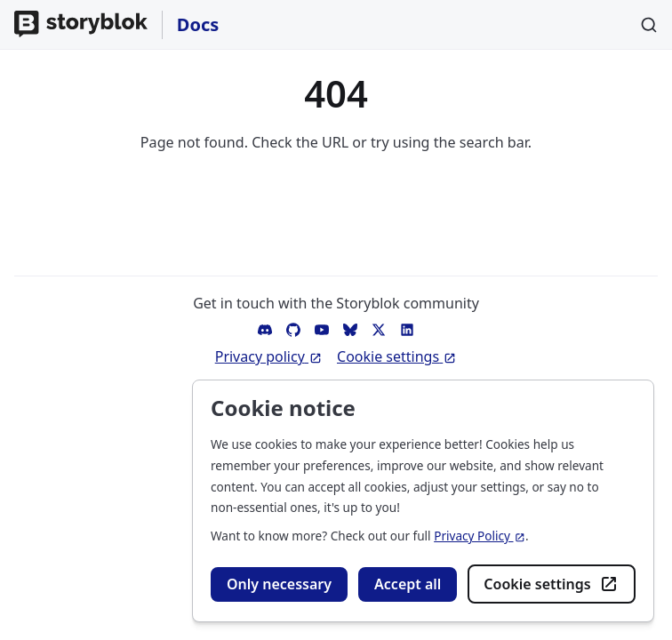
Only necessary (279, 584)
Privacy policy (269, 356)
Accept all (408, 584)
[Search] (649, 25)
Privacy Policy (480, 536)
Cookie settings (551, 584)
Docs (198, 24)
